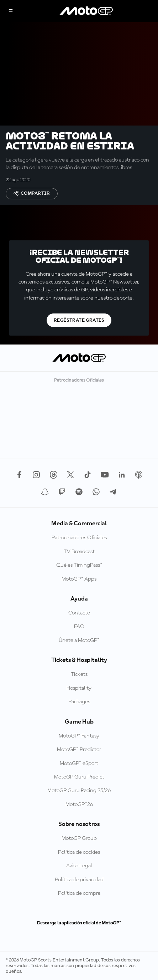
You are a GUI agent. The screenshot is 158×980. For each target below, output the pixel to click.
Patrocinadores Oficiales (79, 538)
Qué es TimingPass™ (79, 565)
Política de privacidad (79, 880)
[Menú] (11, 11)
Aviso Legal (79, 866)
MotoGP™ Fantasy (79, 736)
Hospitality (79, 688)
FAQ (79, 627)
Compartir (32, 193)
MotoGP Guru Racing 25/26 (79, 791)
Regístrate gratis (79, 320)
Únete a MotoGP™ (79, 640)
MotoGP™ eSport (79, 764)
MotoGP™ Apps (79, 579)
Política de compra (79, 893)
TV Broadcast (79, 552)
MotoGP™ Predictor (79, 750)
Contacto (79, 613)
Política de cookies (79, 852)
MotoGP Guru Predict (79, 777)
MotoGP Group (79, 838)
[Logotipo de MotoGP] (86, 11)
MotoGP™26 (79, 805)
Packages (79, 702)
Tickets (79, 674)
